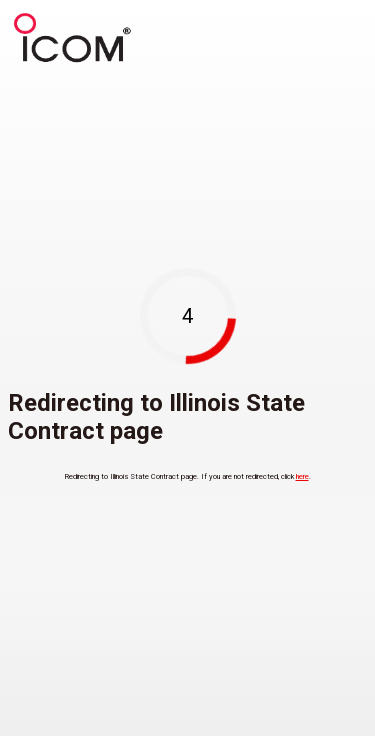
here (302, 476)
